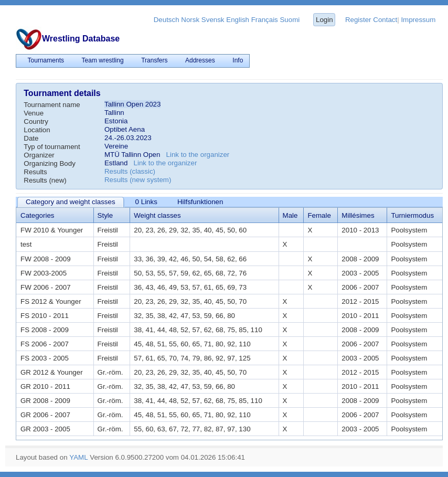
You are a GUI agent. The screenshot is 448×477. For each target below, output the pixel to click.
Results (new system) (138, 180)
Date (31, 138)
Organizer (39, 155)
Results (35, 172)
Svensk (213, 20)
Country (36, 121)
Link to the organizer (198, 155)
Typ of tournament (52, 147)
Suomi (290, 20)
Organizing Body (50, 163)
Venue (34, 113)
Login (324, 20)
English (238, 20)
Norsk (190, 20)
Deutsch (167, 20)
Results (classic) (130, 171)
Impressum (418, 20)
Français (265, 20)
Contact (385, 20)
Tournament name (52, 105)
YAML (78, 457)
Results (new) (45, 180)
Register (358, 20)
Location (37, 130)
